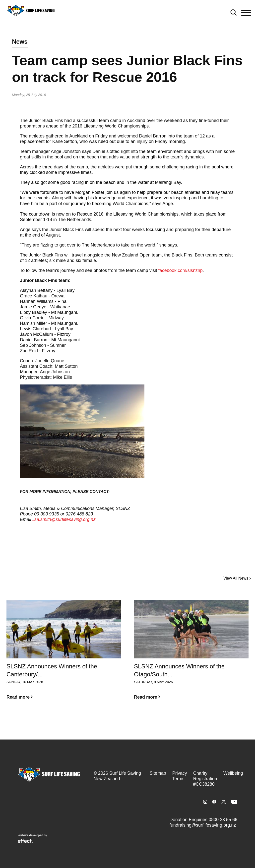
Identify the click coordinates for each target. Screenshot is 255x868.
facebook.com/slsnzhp (181, 270)
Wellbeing (233, 773)
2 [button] (131, 721)
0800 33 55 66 (223, 820)
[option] (64, 654)
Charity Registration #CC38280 (205, 779)
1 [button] (124, 721)
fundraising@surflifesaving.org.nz (203, 825)
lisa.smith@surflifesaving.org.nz (64, 519)
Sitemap (158, 773)
